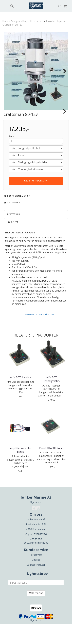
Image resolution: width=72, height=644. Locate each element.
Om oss (36, 580)
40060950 (36, 560)
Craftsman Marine (19, 216)
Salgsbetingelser (36, 585)
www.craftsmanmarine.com (39, 334)
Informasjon (13, 234)
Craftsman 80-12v (12, 25)
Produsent (12, 242)
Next (63, 71)
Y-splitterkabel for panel (21, 470)
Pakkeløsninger (54, 21)
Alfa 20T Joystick (21, 398)
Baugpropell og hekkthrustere (27, 21)
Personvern (36, 575)
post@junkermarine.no (36, 563)
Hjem (5, 21)
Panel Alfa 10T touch (52, 468)
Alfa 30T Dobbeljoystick (52, 399)
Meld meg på (36, 613)
